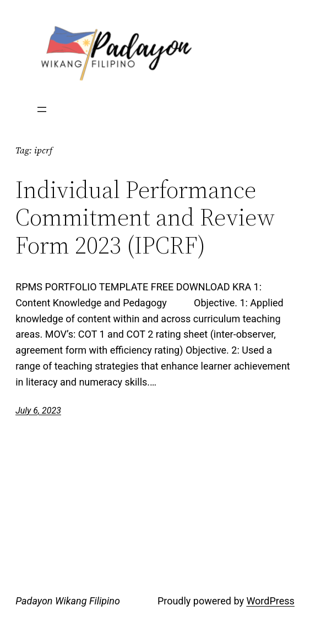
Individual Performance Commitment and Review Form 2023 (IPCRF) (145, 218)
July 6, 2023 (38, 411)
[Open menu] (42, 109)
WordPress (270, 601)
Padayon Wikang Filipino (68, 601)
